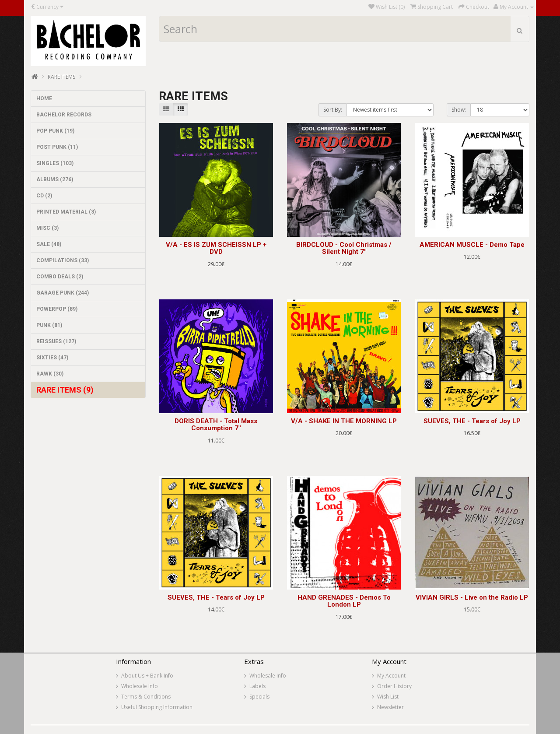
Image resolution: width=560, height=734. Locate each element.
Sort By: (333, 110)
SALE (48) (49, 244)
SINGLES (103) (55, 163)
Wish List (388, 697)
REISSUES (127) (56, 341)
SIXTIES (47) (52, 358)
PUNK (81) (49, 325)
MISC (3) (47, 228)
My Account (391, 676)
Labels (257, 686)
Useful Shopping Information (157, 707)
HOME (44, 98)
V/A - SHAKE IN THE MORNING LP (344, 421)
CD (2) (44, 196)
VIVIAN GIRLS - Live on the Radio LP (472, 597)
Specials (259, 697)
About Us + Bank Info (147, 676)
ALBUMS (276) (55, 179)
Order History (394, 686)
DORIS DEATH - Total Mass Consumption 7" (216, 425)
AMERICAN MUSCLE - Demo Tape (472, 245)
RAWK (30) (50, 374)
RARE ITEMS (61, 77)
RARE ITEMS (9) (65, 390)
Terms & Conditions (146, 697)
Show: (459, 110)
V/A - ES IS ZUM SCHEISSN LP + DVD (216, 248)
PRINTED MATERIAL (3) (66, 212)
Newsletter (390, 707)
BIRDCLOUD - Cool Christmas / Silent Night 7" (344, 248)
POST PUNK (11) (57, 147)
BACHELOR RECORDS (64, 115)
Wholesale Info (140, 686)
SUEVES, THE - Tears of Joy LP (472, 421)
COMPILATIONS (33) (63, 260)
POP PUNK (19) (55, 131)
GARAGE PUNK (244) (63, 293)
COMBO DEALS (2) (60, 277)
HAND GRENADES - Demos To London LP (344, 601)
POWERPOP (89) (57, 309)
